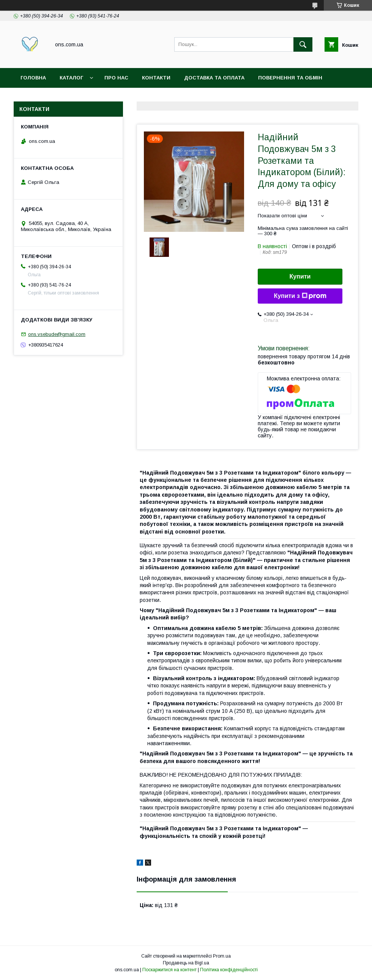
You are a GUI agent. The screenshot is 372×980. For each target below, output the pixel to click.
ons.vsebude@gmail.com (57, 334)
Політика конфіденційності (229, 970)
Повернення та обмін (290, 78)
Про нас (116, 78)
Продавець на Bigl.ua (186, 963)
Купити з (300, 296)
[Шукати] (303, 44)
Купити (300, 276)
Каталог (71, 78)
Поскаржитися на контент (169, 970)
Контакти (156, 78)
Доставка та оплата (214, 78)
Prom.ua (222, 956)
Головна (33, 78)
